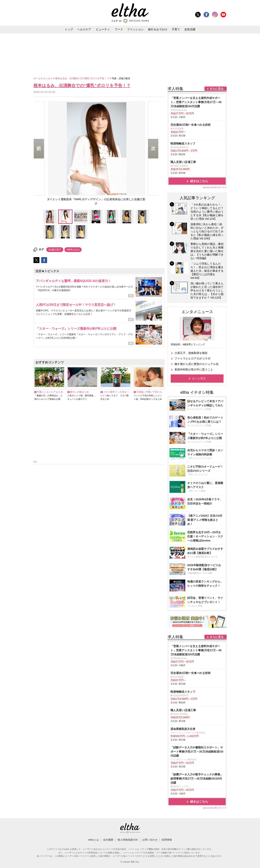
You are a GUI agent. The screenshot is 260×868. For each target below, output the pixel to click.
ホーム (37, 78)
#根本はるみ (73, 250)
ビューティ (103, 29)
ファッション (135, 29)
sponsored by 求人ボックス (215, 187)
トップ (69, 29)
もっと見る (199, 378)
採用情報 (167, 840)
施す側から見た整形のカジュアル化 (197, 364)
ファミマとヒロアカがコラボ (192, 358)
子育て (176, 29)
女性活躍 (190, 29)
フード (119, 29)
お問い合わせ (150, 840)
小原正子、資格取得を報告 (191, 353)
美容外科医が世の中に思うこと (194, 369)
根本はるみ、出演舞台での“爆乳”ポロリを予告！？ (82, 78)
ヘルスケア (84, 29)
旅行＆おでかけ (158, 29)
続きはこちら (199, 181)
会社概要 (108, 840)
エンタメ (48, 78)
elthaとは (93, 840)
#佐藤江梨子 (55, 250)
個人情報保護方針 (128, 840)
